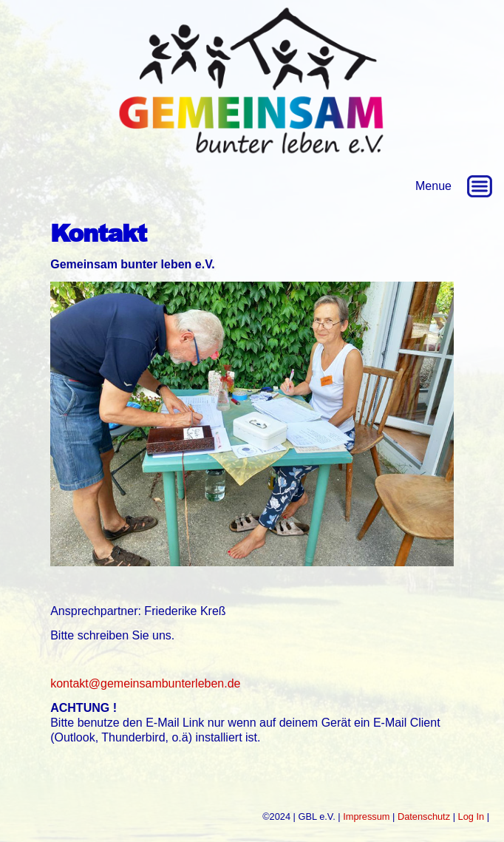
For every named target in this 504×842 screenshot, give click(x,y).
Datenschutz (424, 816)
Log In (471, 816)
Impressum (366, 816)
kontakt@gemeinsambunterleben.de (145, 683)
